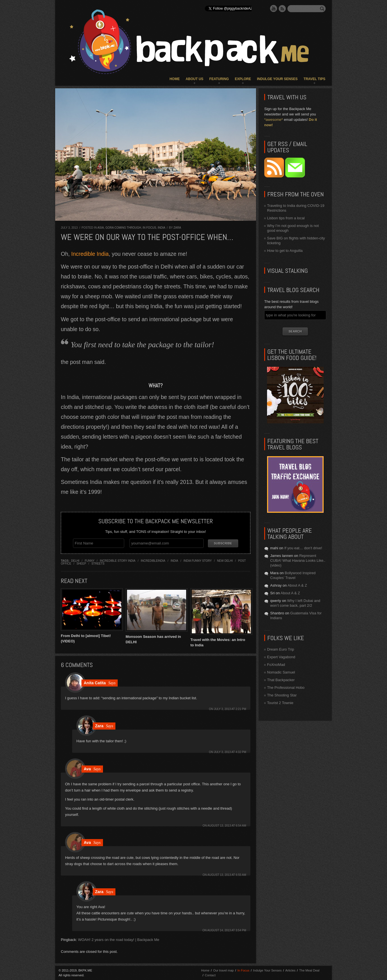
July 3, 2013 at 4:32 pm (230, 752)
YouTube (274, 8)
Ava (87, 769)
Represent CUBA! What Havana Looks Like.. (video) (298, 560)
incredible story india (118, 561)
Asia (101, 228)
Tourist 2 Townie (280, 703)
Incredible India (90, 254)
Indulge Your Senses (277, 79)
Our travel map (223, 970)
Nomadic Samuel (281, 672)
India (162, 228)
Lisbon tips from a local (286, 218)
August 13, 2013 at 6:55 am (227, 875)
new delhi (225, 561)
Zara (177, 228)
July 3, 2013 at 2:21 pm (230, 709)
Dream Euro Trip (280, 649)
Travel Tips (314, 79)
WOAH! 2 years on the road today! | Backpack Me (119, 940)
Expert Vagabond (281, 657)
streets (98, 564)
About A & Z (297, 585)
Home (175, 79)
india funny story (197, 561)
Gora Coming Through (123, 228)
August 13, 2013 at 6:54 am (227, 826)
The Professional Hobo (286, 688)
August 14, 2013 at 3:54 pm (227, 930)
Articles (290, 970)
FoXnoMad (276, 665)
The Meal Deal (309, 970)
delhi (75, 561)
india (174, 561)
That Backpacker (281, 680)
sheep (81, 564)
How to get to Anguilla (285, 251)
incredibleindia (153, 561)
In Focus (149, 228)
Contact (210, 975)
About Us (194, 79)
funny (89, 561)
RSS (282, 8)
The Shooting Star (282, 695)
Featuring (219, 79)
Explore (243, 79)
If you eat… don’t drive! (303, 548)
